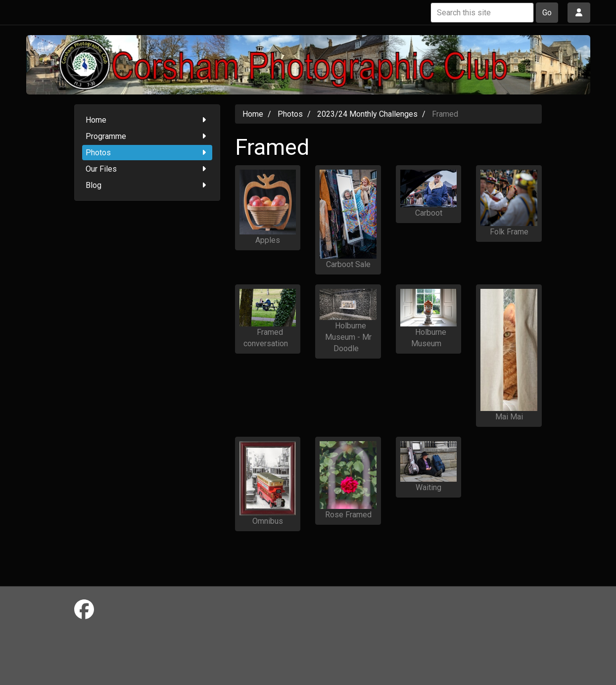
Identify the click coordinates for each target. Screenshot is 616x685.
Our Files (147, 169)
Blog (147, 185)
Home (147, 120)
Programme (147, 136)
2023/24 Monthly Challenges (367, 114)
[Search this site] (482, 13)
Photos (147, 153)
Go (547, 13)
